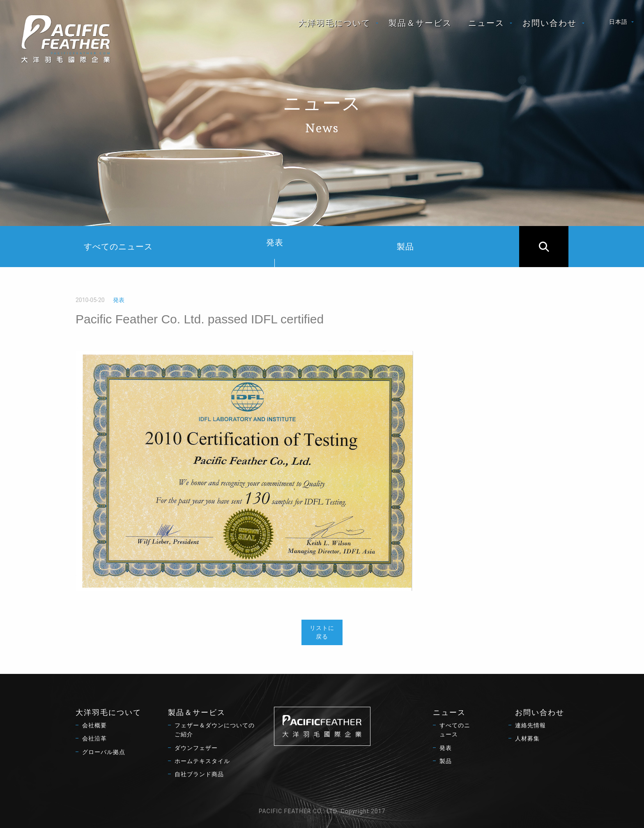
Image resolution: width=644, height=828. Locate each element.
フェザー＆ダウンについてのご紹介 (215, 730)
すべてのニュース (118, 247)
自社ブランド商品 (199, 774)
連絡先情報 (530, 725)
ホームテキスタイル (202, 761)
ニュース (486, 23)
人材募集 (527, 738)
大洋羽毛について (334, 23)
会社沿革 (94, 738)
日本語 (618, 22)
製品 (405, 247)
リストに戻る (322, 632)
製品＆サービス (420, 23)
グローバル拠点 (104, 752)
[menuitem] (335, 23)
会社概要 (94, 725)
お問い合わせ (550, 23)
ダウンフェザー (196, 748)
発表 (275, 252)
